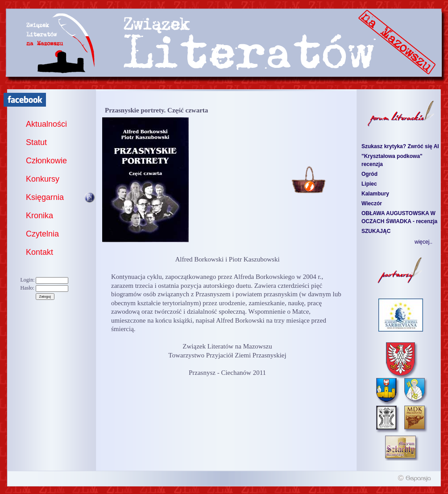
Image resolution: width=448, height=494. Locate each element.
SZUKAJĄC (376, 231)
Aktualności (46, 124)
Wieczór (372, 203)
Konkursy (43, 179)
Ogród (369, 174)
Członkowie (46, 161)
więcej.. (423, 242)
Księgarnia (45, 197)
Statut (36, 142)
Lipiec (369, 184)
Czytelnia (42, 234)
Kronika (39, 216)
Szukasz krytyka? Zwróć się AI (400, 146)
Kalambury (375, 194)
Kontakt (39, 252)
